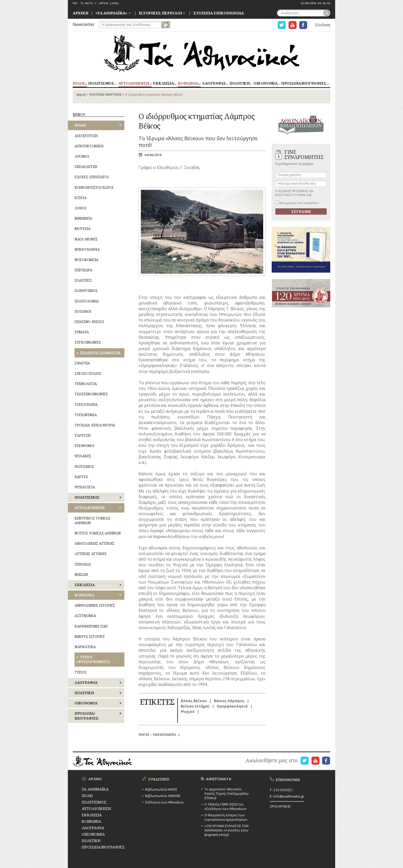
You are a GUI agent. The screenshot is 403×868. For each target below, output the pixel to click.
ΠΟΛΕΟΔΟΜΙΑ (87, 301)
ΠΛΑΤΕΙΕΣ (83, 280)
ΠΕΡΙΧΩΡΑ (83, 270)
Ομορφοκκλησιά (232, 706)
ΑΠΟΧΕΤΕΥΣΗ (86, 136)
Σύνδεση (323, 25)
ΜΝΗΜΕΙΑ (83, 218)
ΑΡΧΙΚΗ (80, 13)
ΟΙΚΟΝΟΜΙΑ (265, 83)
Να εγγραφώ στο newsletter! (297, 203)
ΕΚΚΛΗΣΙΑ (163, 83)
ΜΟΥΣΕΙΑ (83, 229)
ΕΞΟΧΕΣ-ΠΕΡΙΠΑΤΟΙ (92, 177)
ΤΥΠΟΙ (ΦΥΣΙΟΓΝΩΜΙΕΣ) (93, 659)
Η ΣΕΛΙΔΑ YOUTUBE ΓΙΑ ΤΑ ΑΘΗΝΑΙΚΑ (292, 25)
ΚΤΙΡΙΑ (80, 198)
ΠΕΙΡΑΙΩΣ (83, 564)
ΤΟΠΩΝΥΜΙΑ (86, 415)
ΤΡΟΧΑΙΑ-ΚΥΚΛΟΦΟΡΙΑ (95, 425)
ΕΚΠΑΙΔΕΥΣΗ (86, 167)
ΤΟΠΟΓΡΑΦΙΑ (86, 404)
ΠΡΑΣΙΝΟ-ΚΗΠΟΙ (89, 322)
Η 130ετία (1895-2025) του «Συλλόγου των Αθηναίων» (225, 806)
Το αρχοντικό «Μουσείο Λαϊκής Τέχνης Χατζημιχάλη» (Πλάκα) (227, 793)
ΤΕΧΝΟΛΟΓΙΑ (86, 384)
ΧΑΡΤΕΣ (81, 477)
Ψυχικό (188, 712)
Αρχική (81, 95)
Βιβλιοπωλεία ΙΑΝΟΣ (161, 789)
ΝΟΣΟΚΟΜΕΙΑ (86, 260)
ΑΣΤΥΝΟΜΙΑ (85, 616)
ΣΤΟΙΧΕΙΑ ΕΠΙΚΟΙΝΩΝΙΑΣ (219, 13)
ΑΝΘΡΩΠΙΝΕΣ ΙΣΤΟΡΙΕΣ (95, 605)
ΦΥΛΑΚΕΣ (83, 456)
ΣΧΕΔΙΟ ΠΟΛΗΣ (88, 373)
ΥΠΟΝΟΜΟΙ (84, 446)
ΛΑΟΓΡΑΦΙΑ (214, 83)
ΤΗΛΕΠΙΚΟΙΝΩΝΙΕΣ (91, 394)
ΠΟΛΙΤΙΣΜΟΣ (101, 83)
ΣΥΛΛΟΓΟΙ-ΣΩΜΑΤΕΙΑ (100, 353)
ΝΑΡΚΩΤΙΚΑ (85, 647)
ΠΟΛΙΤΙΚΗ (240, 83)
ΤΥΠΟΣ (81, 672)
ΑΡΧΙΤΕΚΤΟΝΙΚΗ (89, 146)
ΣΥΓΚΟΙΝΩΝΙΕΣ (88, 342)
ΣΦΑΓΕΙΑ (82, 363)
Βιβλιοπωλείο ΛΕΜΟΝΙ (163, 796)
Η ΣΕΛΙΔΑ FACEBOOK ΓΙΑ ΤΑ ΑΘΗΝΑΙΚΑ (303, 25)
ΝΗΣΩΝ (81, 574)
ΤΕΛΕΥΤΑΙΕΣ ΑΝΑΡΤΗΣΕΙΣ (105, 95)
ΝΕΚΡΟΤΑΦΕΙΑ (87, 249)
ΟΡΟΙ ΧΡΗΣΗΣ (280, 806)
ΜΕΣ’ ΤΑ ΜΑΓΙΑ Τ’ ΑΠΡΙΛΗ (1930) (96, 3)
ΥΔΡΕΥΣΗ (83, 435)
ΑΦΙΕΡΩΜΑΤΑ (219, 779)
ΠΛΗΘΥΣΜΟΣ (86, 290)
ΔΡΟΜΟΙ (82, 156)
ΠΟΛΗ (79, 83)
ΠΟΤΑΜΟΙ (83, 311)
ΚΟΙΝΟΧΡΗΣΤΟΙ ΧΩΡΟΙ (94, 187)
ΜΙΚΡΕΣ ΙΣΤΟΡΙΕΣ (90, 636)
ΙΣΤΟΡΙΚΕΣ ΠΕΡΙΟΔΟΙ (160, 13)
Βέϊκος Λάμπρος (229, 701)
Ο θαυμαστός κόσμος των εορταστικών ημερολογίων (226, 817)
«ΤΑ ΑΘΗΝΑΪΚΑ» (111, 13)
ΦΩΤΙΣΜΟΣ (84, 466)
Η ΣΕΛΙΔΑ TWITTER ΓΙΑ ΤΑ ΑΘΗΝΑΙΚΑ (282, 25)
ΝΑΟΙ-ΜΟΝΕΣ (86, 239)
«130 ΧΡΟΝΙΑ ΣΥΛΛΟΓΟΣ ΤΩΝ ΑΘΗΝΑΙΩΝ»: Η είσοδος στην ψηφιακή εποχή (226, 830)
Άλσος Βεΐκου (194, 701)
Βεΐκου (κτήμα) (195, 706)
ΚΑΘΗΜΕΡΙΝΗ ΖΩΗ (91, 626)
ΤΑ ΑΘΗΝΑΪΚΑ (201, 53)
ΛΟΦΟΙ (80, 208)
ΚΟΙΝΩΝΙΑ (188, 83)
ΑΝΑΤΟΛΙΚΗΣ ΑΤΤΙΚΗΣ (94, 543)
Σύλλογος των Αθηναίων (164, 802)
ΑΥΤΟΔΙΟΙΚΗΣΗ (134, 83)
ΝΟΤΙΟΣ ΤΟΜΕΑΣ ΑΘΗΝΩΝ (98, 533)
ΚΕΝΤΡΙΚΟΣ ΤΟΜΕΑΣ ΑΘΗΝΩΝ (93, 520)
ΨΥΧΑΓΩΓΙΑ (85, 487)
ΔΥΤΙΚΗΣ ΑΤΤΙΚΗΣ (91, 554)
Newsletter (84, 24)
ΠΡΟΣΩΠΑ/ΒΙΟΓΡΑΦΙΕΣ (304, 83)
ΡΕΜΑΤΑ (82, 332)
